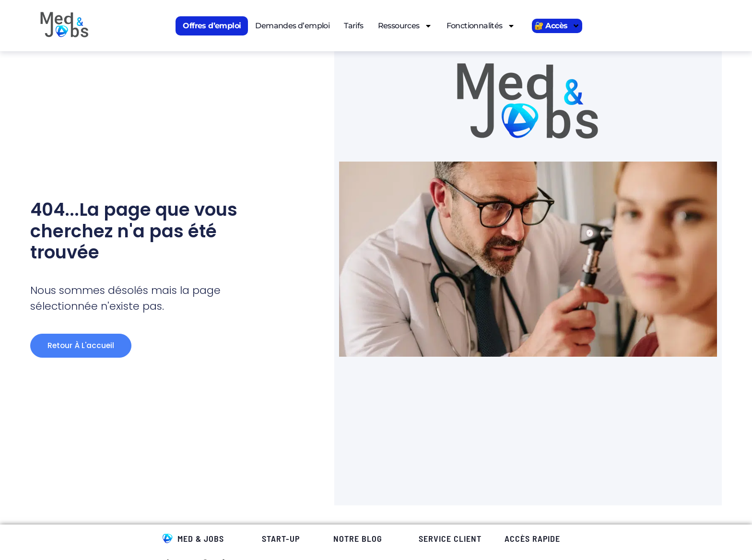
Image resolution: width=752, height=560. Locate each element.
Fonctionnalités (481, 26)
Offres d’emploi (212, 26)
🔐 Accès (557, 26)
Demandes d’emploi (292, 26)
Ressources (405, 26)
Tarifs (353, 26)
